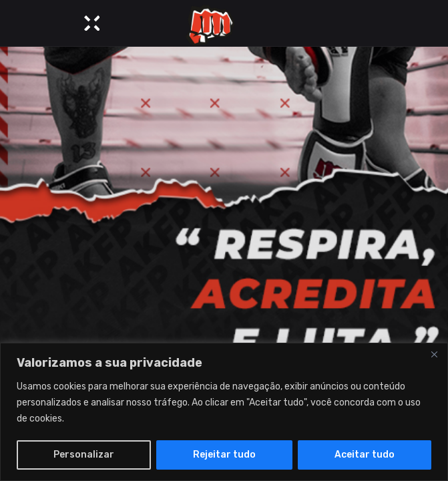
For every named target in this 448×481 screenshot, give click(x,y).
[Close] (434, 354)
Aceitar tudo (365, 455)
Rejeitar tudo (224, 455)
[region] (224, 412)
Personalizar (84, 455)
